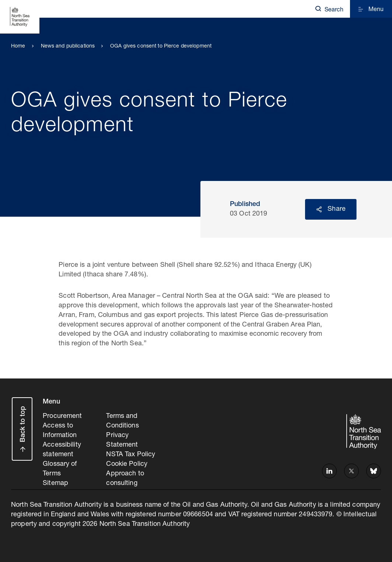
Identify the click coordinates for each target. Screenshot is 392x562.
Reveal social (319, 209)
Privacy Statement (122, 440)
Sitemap (55, 484)
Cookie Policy (127, 464)
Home (18, 46)
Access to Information (60, 431)
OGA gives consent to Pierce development (161, 46)
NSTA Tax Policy (131, 455)
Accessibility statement (62, 450)
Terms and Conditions (122, 421)
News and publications (68, 46)
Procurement (62, 416)
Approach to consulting (125, 479)
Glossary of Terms (60, 469)
